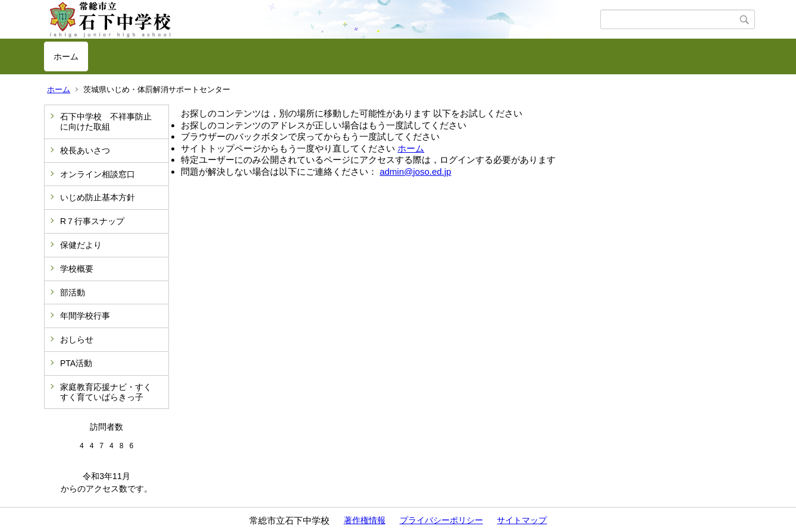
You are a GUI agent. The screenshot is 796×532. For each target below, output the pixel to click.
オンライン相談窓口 (98, 174)
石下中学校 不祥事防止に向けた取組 (106, 122)
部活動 (73, 292)
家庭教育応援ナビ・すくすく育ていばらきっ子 (106, 392)
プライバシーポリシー (441, 520)
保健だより (81, 245)
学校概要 (77, 269)
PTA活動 (76, 363)
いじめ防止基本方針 (98, 197)
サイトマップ (522, 520)
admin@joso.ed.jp (415, 171)
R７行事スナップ (92, 221)
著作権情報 (365, 520)
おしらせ (77, 339)
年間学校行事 (85, 316)
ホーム (66, 56)
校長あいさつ (85, 150)
